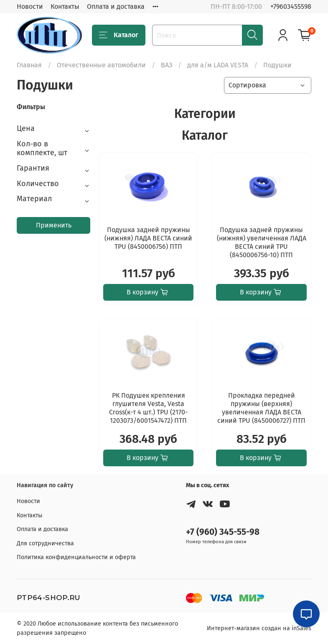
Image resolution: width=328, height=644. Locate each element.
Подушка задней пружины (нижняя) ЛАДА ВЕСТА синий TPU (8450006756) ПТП (148, 238)
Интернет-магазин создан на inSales (259, 628)
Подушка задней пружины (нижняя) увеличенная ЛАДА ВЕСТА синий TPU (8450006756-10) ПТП (262, 242)
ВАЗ (167, 65)
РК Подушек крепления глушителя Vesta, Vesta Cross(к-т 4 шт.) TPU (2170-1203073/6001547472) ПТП (148, 408)
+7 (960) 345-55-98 (223, 532)
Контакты (65, 6)
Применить (54, 225)
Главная (29, 65)
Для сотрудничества (45, 543)
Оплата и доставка (116, 6)
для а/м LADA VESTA (218, 65)
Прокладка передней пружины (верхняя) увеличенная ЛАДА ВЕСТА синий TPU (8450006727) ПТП (261, 408)
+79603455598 (291, 6)
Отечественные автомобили (101, 65)
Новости (30, 6)
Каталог (119, 35)
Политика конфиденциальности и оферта (76, 557)
